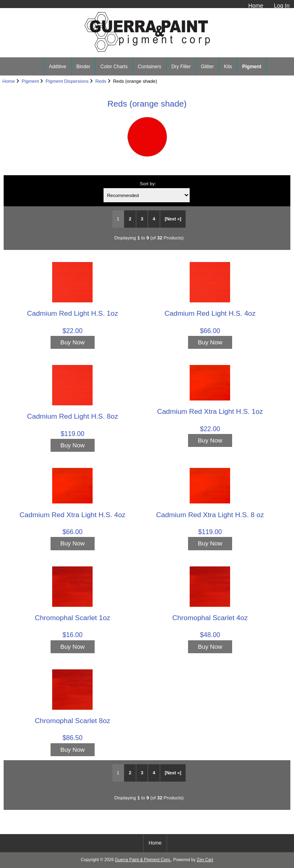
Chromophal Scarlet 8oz (73, 721)
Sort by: (148, 183)
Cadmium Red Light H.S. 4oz (210, 313)
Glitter (207, 67)
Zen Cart (205, 860)
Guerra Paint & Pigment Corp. (143, 860)
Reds (101, 81)
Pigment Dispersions (67, 81)
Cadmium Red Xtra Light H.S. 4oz (72, 515)
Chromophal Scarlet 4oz (210, 618)
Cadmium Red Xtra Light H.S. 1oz (210, 411)
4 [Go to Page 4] (154, 219)
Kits (228, 67)
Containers (150, 67)
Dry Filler (181, 67)
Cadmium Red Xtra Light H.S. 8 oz (210, 515)
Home (256, 6)
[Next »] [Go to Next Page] (173, 219)
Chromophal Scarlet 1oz (73, 618)
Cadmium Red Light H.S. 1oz (73, 313)
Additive (58, 67)
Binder (84, 67)
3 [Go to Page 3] (142, 219)
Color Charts (114, 67)
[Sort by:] (147, 195)
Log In (282, 6)
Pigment (30, 81)
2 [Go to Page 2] (130, 219)
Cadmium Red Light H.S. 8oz (73, 416)
